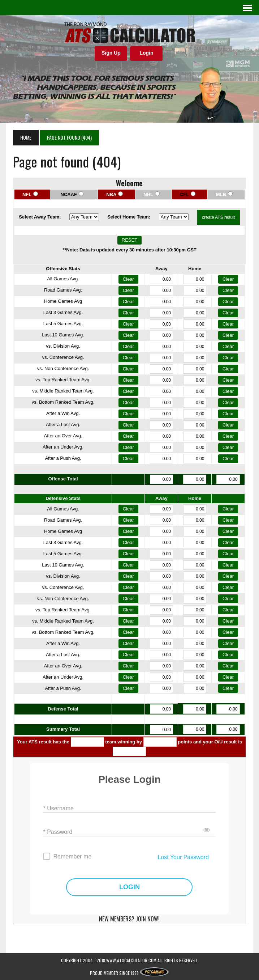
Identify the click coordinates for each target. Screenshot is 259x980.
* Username (58, 808)
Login (146, 53)
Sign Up (111, 53)
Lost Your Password (183, 857)
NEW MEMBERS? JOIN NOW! (129, 919)
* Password (58, 831)
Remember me (72, 856)
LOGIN (129, 887)
